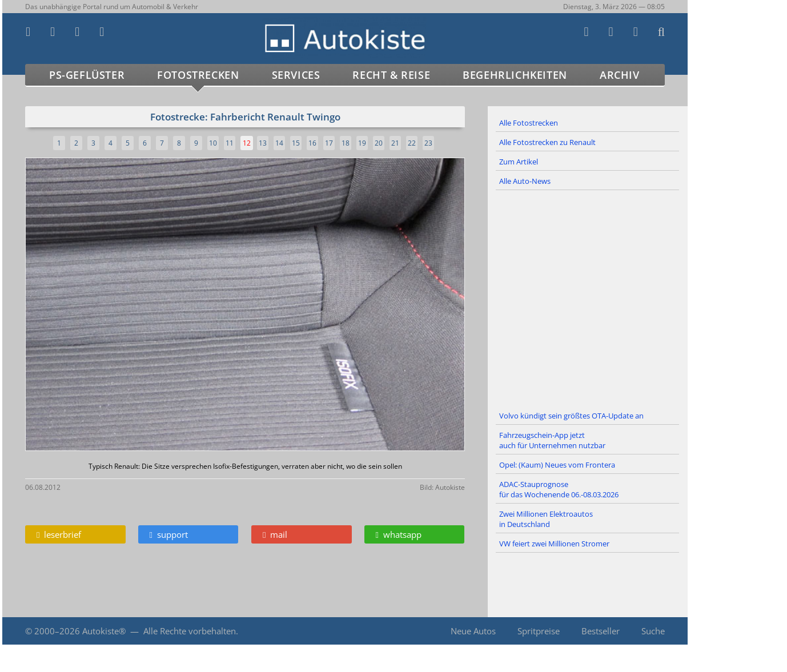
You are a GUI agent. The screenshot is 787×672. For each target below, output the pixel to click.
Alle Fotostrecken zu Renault (547, 142)
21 (395, 143)
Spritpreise (539, 631)
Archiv (620, 75)
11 (230, 143)
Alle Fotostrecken (529, 123)
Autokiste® (104, 631)
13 (263, 143)
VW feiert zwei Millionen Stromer (554, 544)
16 (312, 143)
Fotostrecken (198, 75)
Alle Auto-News (525, 181)
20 (379, 143)
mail (275, 534)
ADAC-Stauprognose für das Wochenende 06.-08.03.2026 (559, 489)
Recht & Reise (391, 75)
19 (362, 143)
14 (279, 143)
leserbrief (59, 534)
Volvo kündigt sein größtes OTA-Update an (571, 416)
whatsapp (399, 534)
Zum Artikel (519, 162)
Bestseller (601, 631)
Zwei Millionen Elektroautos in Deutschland (546, 519)
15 (296, 143)
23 (428, 143)
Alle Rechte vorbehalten (190, 631)
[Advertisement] (588, 299)
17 (329, 143)
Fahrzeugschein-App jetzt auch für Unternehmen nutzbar (552, 440)
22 (412, 143)
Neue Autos (473, 631)
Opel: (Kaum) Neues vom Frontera (557, 465)
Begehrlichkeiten (515, 75)
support (169, 534)
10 (213, 143)
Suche (653, 631)
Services (296, 75)
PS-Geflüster (87, 75)
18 (346, 143)
